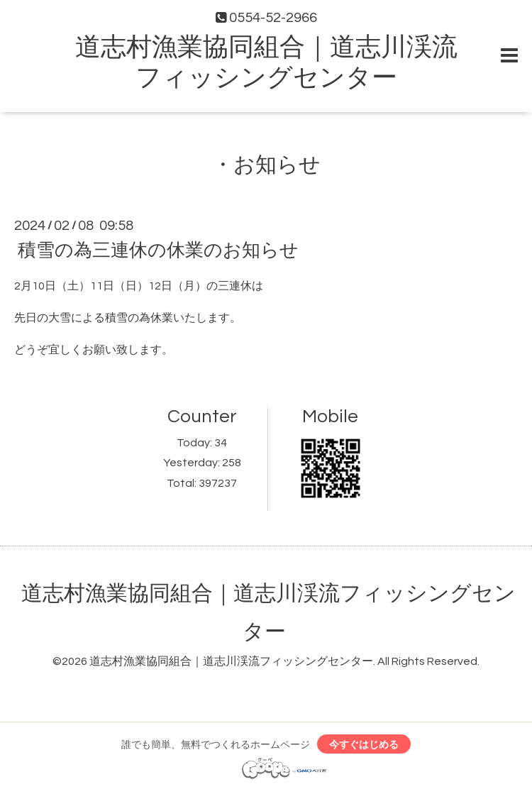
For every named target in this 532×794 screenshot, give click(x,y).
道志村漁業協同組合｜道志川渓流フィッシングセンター (231, 661)
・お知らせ (266, 165)
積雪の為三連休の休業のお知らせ (158, 250)
